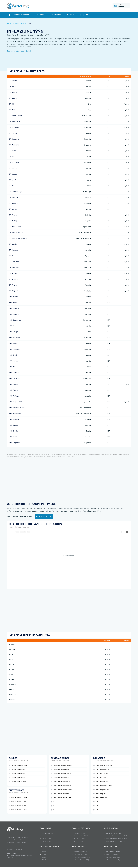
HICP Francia (14, 343)
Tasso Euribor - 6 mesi (17, 778)
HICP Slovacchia (15, 413)
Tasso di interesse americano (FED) (116, 836)
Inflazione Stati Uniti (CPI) (81, 857)
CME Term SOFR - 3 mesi (18, 802)
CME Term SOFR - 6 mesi (18, 806)
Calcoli (72, 15)
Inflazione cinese (100, 778)
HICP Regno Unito (15, 402)
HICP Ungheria (14, 443)
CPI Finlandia (14, 127)
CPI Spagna (13, 256)
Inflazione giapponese (101, 790)
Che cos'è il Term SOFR (80, 836)
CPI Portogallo (14, 221)
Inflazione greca (99, 794)
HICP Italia (13, 367)
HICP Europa (14, 332)
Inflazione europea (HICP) (102, 786)
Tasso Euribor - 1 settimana (19, 766)
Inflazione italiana (100, 798)
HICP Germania (14, 349)
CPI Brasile (13, 92)
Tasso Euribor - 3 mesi (17, 774)
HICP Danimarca (15, 320)
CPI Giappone (14, 145)
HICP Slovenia (14, 419)
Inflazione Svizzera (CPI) (80, 860)
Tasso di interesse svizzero (61, 810)
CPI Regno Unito (15, 227)
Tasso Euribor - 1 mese (17, 770)
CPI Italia (12, 186)
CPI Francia (13, 133)
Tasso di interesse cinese (60, 778)
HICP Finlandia (14, 338)
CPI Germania (14, 139)
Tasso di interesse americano (61, 766)
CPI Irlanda (13, 168)
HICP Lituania (14, 373)
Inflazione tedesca (100, 810)
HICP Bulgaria (14, 308)
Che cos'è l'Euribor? (47, 833)
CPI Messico (13, 197)
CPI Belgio (13, 86)
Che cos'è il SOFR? (78, 833)
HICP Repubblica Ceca (17, 408)
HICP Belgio (13, 303)
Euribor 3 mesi (45, 839)
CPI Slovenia (13, 250)
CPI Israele (13, 180)
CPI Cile (12, 104)
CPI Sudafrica (14, 267)
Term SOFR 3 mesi (78, 841)
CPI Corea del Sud (15, 116)
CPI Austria (13, 81)
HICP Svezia (13, 431)
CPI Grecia (13, 151)
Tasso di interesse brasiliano (61, 770)
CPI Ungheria (14, 291)
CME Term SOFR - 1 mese (18, 798)
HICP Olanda (13, 384)
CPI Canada (13, 98)
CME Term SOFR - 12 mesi (18, 810)
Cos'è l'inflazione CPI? (79, 852)
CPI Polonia (13, 215)
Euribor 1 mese (45, 836)
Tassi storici (57, 15)
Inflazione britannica (101, 774)
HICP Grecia (13, 355)
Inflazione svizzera (100, 806)
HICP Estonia (14, 326)
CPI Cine (12, 110)
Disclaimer (10, 849)
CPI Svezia (13, 273)
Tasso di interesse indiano (60, 794)
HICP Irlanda (13, 361)
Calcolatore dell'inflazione (102, 766)
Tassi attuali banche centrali (113, 833)
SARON (43, 852)
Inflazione (41, 15)
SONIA (43, 857)
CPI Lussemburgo (15, 192)
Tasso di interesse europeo (61, 782)
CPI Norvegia (14, 203)
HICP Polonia (14, 390)
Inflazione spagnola (101, 802)
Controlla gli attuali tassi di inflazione (20, 51)
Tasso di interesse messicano (61, 798)
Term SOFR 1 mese (78, 839)
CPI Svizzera (13, 279)
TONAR (43, 860)
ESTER (43, 855)
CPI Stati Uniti (14, 262)
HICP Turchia (14, 437)
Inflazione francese (100, 782)
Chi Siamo (84, 15)
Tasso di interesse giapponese (62, 790)
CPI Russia (13, 244)
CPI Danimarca (14, 122)
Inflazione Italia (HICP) (112, 860)
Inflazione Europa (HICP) (112, 857)
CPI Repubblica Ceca (17, 232)
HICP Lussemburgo (16, 378)
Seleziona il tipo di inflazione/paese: (20, 516)
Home (9, 24)
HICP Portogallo (15, 396)
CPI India (12, 157)
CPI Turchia (13, 285)
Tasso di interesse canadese (61, 786)
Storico (23, 24)
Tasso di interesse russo (60, 802)
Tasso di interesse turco (60, 806)
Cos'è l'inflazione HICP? (112, 855)
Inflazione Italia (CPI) (79, 855)
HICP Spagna (14, 425)
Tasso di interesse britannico (61, 774)
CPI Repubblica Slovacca (18, 238)
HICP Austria (14, 297)
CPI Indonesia (14, 162)
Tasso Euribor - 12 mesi (17, 782)
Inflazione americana (101, 770)
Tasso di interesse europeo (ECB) (115, 841)
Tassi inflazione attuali (112, 852)
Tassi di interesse (23, 15)
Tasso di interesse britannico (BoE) (115, 839)
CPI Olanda (13, 209)
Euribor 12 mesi (46, 841)
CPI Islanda (13, 174)
